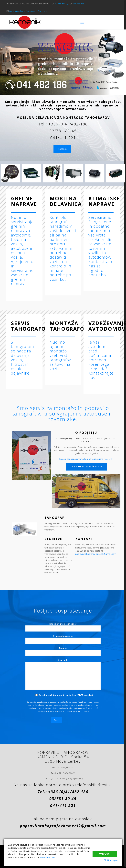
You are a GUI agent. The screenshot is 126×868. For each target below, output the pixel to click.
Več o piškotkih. (48, 858)
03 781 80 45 (61, 4)
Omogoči (105, 854)
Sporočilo (63, 675)
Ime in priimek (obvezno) (63, 627)
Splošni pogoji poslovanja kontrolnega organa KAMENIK (86, 459)
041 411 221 (78, 4)
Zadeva (63, 651)
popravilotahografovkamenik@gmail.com (30, 11)
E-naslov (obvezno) (63, 639)
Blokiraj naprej (111, 860)
